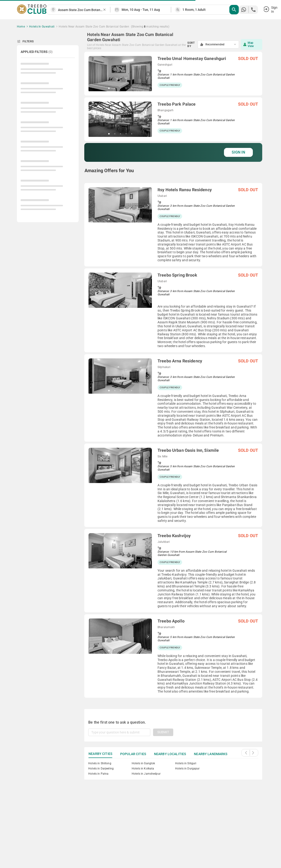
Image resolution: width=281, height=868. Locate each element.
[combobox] (80, 10)
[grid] (173, 375)
